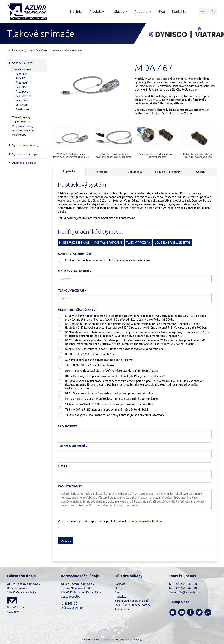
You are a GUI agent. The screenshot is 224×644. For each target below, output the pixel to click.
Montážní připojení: (74, 271)
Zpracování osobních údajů (132, 601)
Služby (119, 588)
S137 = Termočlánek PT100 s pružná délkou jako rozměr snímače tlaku (110, 404)
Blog (118, 592)
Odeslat (66, 541)
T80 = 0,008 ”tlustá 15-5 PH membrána (90, 365)
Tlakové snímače (59, 50)
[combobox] (135, 279)
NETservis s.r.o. (107, 640)
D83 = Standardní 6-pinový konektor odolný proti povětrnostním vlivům (111, 393)
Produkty (21, 50)
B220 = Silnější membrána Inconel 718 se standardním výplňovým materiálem (114, 349)
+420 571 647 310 (185, 588)
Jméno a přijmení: (72, 446)
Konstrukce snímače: (74, 254)
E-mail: (63, 466)
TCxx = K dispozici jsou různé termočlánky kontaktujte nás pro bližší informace (115, 415)
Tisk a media (122, 609)
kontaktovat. (127, 218)
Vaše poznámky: (70, 486)
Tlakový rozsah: (71, 291)
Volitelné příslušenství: (78, 310)
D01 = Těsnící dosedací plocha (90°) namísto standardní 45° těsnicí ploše (112, 371)
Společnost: (68, 426)
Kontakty (120, 597)
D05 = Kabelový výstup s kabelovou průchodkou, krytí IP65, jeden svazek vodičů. (116, 376)
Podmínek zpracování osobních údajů (138, 521)
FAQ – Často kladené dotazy (132, 605)
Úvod (10, 50)
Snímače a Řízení (38, 50)
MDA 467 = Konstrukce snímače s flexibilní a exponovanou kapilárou (108, 260)
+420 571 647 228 (185, 584)
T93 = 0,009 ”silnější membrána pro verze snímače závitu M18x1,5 (107, 410)
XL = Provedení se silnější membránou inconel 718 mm (99, 360)
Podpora (120, 584)
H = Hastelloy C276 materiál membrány (90, 354)
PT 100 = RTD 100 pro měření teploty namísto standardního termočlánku (111, 399)
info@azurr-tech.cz (190, 592)
